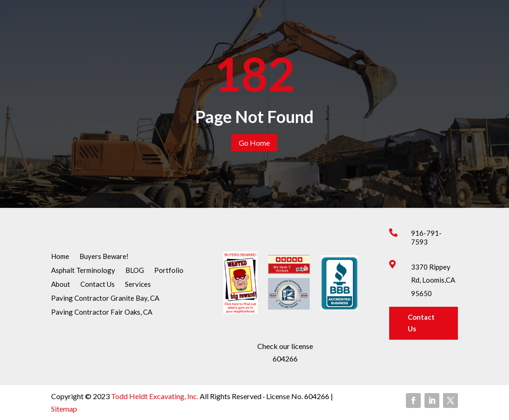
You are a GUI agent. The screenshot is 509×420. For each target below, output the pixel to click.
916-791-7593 (426, 237)
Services (138, 284)
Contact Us (98, 284)
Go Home (254, 143)
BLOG (135, 271)
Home (60, 257)
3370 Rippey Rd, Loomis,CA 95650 (433, 280)
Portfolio (169, 271)
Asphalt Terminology (83, 271)
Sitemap (64, 409)
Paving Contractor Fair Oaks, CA (102, 312)
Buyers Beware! (104, 257)
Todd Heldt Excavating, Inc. (155, 396)
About (61, 284)
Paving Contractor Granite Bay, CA (105, 298)
